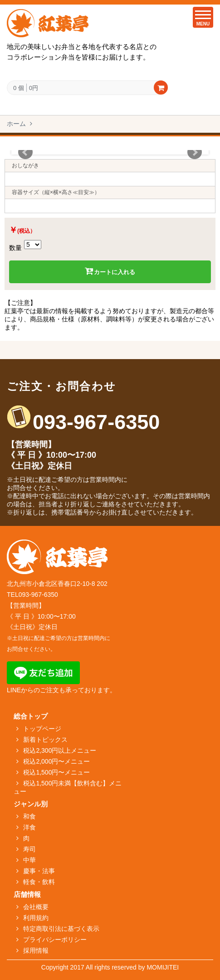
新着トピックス (45, 740)
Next (195, 152)
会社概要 (36, 907)
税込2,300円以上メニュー (60, 750)
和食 (29, 816)
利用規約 (36, 918)
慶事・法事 (39, 871)
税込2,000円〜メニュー (56, 761)
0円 (34, 88)
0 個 (19, 88)
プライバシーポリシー (55, 940)
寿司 (29, 849)
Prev (25, 152)
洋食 (29, 827)
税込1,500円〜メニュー (56, 772)
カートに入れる (110, 271)
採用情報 (36, 950)
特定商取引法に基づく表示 (61, 929)
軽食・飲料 (39, 882)
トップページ (42, 729)
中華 (29, 860)
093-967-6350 (96, 422)
